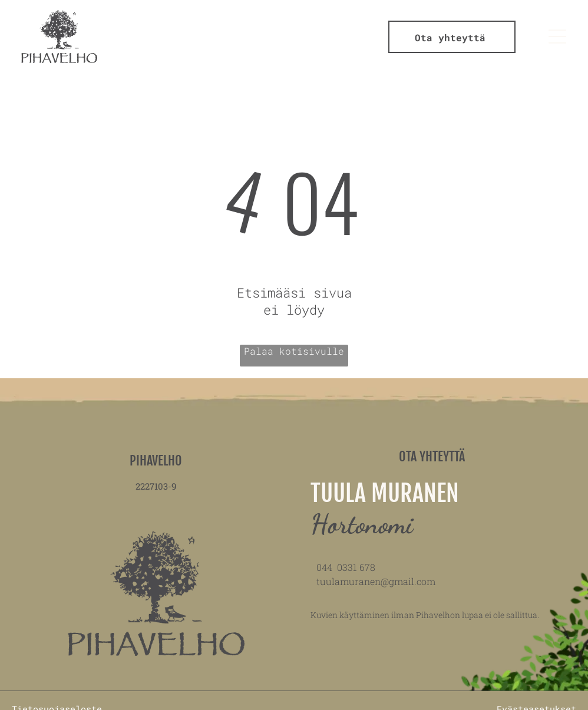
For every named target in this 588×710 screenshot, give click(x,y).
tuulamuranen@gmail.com (376, 581)
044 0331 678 (346, 567)
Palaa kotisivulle (294, 351)
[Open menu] (557, 37)
